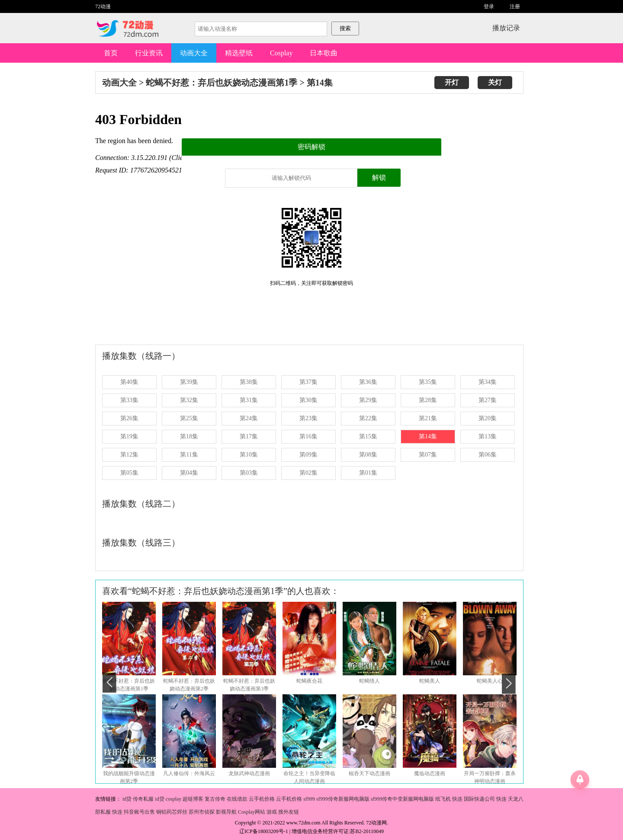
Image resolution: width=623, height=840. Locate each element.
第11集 (189, 455)
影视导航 (226, 812)
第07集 (428, 455)
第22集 (368, 418)
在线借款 (237, 799)
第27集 (488, 400)
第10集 (249, 455)
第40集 (129, 382)
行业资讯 (149, 53)
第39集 (189, 382)
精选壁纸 (239, 53)
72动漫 (103, 6)
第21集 (428, 418)
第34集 (488, 382)
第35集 (428, 382)
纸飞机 (443, 799)
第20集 (488, 418)
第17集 (249, 436)
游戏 (272, 812)
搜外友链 (289, 812)
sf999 (309, 799)
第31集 (249, 400)
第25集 (189, 418)
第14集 (320, 83)
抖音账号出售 (139, 812)
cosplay (174, 799)
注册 (515, 6)
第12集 (129, 455)
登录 (489, 6)
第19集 (129, 436)
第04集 (189, 473)
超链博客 (193, 799)
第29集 (368, 400)
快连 (457, 799)
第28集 (428, 400)
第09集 (308, 455)
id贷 (127, 799)
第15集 (368, 436)
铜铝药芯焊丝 (172, 812)
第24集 (249, 418)
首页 (111, 53)
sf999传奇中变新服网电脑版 (403, 799)
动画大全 (194, 53)
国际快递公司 (479, 799)
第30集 (308, 400)
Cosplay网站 (252, 812)
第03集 (249, 473)
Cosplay (281, 53)
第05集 (129, 473)
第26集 (129, 418)
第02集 (308, 473)
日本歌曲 (324, 53)
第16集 (308, 436)
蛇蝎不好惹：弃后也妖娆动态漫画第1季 (222, 83)
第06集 (488, 455)
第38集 (249, 382)
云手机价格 (262, 799)
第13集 (488, 436)
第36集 (368, 382)
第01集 (368, 473)
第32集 (189, 400)
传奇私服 (143, 799)
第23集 (308, 418)
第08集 (368, 455)
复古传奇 (215, 799)
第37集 (308, 382)
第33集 (129, 400)
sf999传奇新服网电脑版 (343, 799)
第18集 (189, 436)
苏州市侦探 (202, 812)
